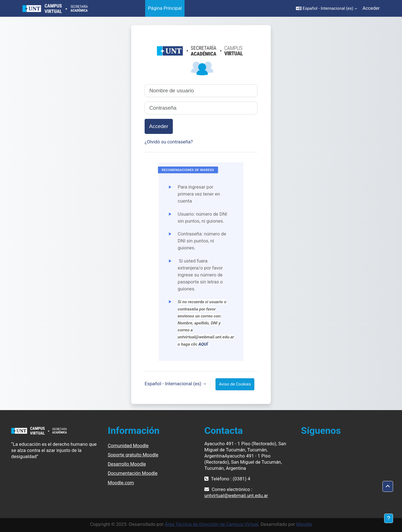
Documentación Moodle (133, 473)
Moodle (304, 524)
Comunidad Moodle (128, 446)
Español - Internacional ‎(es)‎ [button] (174, 384)
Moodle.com (121, 483)
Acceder (371, 8)
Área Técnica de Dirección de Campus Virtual (211, 524)
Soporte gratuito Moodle (133, 455)
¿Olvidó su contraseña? (169, 142)
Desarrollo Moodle (127, 464)
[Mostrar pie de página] (389, 518)
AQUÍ (203, 344)
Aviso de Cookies (235, 384)
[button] (326, 8)
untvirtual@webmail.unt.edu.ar (236, 495)
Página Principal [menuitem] (165, 8)
